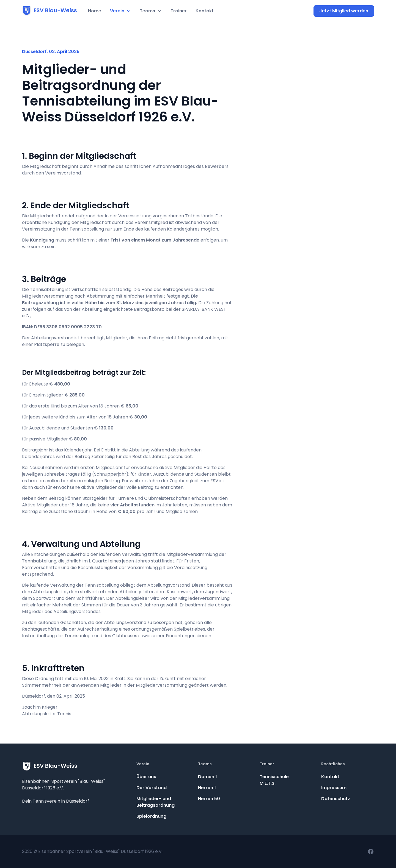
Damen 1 (207, 777)
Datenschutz (336, 799)
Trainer (179, 11)
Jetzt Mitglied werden (344, 11)
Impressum (334, 788)
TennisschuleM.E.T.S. (274, 780)
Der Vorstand (152, 788)
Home (95, 11)
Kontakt (205, 11)
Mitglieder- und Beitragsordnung (156, 802)
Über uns (146, 777)
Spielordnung (151, 816)
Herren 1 (207, 788)
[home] (50, 11)
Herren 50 (209, 799)
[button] (120, 11)
